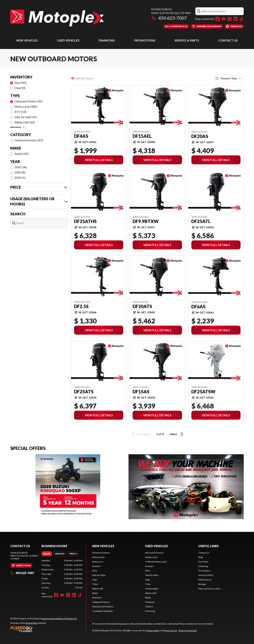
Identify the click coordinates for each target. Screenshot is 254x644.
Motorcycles (99, 557)
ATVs (95, 571)
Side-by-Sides (99, 575)
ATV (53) (20, 112)
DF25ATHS (85, 221)
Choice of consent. (188, 630)
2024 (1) (20, 177)
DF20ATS (142, 306)
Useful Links (208, 546)
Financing (107, 40)
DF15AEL (142, 136)
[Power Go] (44, 629)
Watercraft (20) (25, 122)
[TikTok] (241, 19)
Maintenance (205, 580)
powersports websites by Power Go (59, 618)
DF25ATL (201, 221)
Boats (95, 593)
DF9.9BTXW (146, 221)
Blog (201, 557)
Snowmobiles (152, 589)
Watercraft (98, 589)
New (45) (20, 83)
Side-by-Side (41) (26, 117)
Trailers (149, 607)
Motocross (98, 562)
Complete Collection (102, 611)
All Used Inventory (154, 553)
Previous (140, 434)
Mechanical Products (103, 607)
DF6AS (198, 307)
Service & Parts (187, 40)
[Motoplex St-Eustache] (57, 18)
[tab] (47, 554)
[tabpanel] (62, 574)
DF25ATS (84, 392)
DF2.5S (81, 306)
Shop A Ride (31, 623)
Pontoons (97, 598)
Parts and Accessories (209, 589)
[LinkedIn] (235, 19)
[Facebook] (218, 19)
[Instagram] (229, 19)
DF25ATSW (203, 392)
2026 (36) (21, 167)
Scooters (97, 566)
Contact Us (228, 40)
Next (177, 434)
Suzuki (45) (22, 154)
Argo (95, 580)
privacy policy (153, 630)
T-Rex (95, 584)
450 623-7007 (169, 18)
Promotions (145, 40)
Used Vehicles (68, 40)
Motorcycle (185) (26, 106)
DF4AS (81, 136)
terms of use (171, 630)
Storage (202, 584)
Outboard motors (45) (29, 140)
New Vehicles (27, 40)
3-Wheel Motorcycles (156, 562)
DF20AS (200, 136)
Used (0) (20, 88)
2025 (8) (20, 172)
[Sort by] (229, 78)
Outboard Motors (101, 602)
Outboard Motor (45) (28, 101)
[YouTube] (224, 19)
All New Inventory (101, 553)
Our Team (203, 562)
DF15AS (141, 392)
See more (18, 127)
